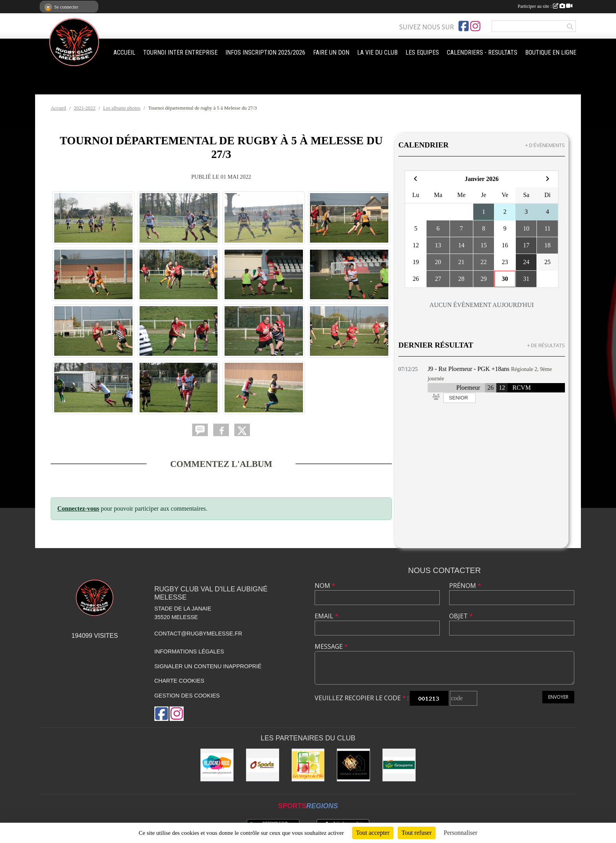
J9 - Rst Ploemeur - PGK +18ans (469, 369)
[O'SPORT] (263, 765)
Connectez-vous (78, 508)
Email (327, 616)
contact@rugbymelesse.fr (198, 634)
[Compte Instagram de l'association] (475, 26)
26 (490, 388)
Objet (461, 616)
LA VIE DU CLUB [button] (377, 52)
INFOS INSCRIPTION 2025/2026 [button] (265, 52)
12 (502, 388)
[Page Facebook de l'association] (464, 26)
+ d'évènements (545, 145)
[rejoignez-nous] (217, 765)
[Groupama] (399, 765)
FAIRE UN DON (331, 52)
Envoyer (558, 697)
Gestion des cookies (187, 696)
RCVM (521, 388)
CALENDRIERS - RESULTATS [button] (482, 52)
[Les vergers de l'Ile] (308, 765)
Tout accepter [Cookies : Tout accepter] (373, 833)
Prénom (465, 586)
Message (331, 646)
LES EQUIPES (422, 52)
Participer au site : (545, 6)
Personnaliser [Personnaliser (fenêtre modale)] (460, 833)
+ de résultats (546, 345)
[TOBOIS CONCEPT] (353, 765)
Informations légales (189, 651)
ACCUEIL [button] (124, 52)
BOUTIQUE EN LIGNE (551, 52)
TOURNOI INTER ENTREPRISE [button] (180, 52)
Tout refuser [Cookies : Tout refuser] (417, 833)
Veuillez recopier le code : (362, 698)
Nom (325, 586)
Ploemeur (468, 388)
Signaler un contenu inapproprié (208, 666)
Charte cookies (179, 681)
